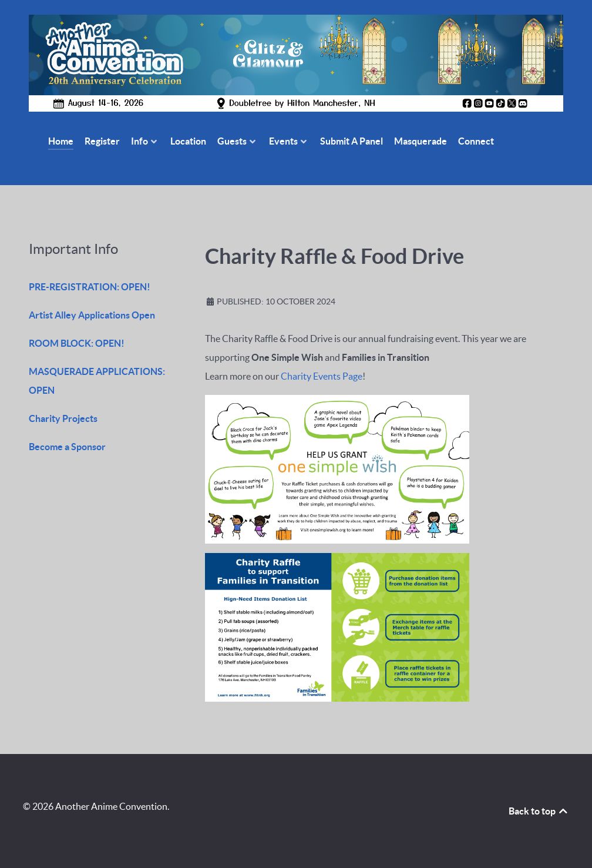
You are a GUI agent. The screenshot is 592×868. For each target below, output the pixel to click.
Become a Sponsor (67, 447)
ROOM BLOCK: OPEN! (77, 343)
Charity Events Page (322, 376)
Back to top (539, 811)
